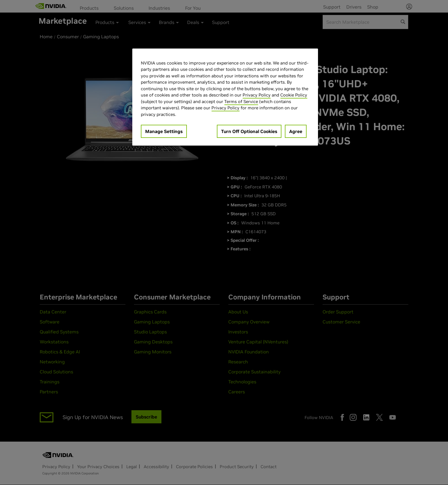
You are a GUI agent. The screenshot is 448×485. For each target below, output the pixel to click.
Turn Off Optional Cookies (249, 131)
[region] (225, 97)
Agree (296, 131)
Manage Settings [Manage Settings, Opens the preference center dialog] (164, 131)
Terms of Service (241, 101)
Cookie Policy (294, 95)
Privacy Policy (257, 95)
